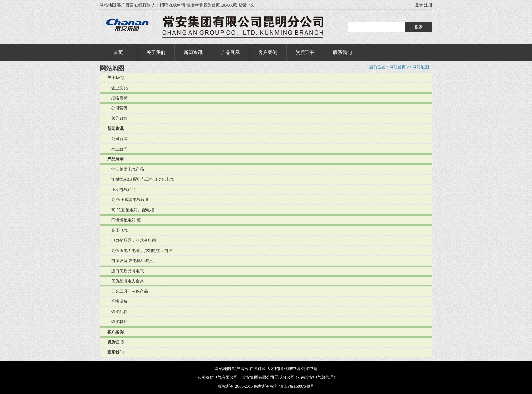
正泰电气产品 (121, 190)
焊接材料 (117, 322)
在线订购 (142, 5)
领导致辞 (117, 118)
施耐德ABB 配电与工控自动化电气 (140, 179)
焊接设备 (117, 301)
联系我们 (342, 52)
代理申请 (292, 369)
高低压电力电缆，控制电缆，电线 (140, 251)
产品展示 (230, 52)
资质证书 (305, 52)
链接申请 (194, 5)
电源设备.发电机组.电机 (131, 261)
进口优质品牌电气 (126, 271)
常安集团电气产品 (126, 169)
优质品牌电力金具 (126, 281)
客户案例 (268, 52)
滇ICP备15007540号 (297, 386)
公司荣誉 (117, 108)
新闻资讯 (193, 52)
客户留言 (125, 5)
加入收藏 (229, 5)
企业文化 (117, 88)
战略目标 (117, 98)
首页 (118, 52)
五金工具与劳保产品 (128, 291)
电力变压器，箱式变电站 (132, 240)
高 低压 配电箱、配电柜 (131, 210)
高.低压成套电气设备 (128, 200)
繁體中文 (246, 5)
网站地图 (108, 5)
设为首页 (212, 5)
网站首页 (398, 67)
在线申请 (177, 5)
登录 (419, 5)
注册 (428, 5)
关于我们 (156, 52)
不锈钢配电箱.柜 (124, 220)
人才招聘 (160, 5)
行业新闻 (117, 149)
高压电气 (117, 230)
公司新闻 (117, 139)
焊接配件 (117, 312)
